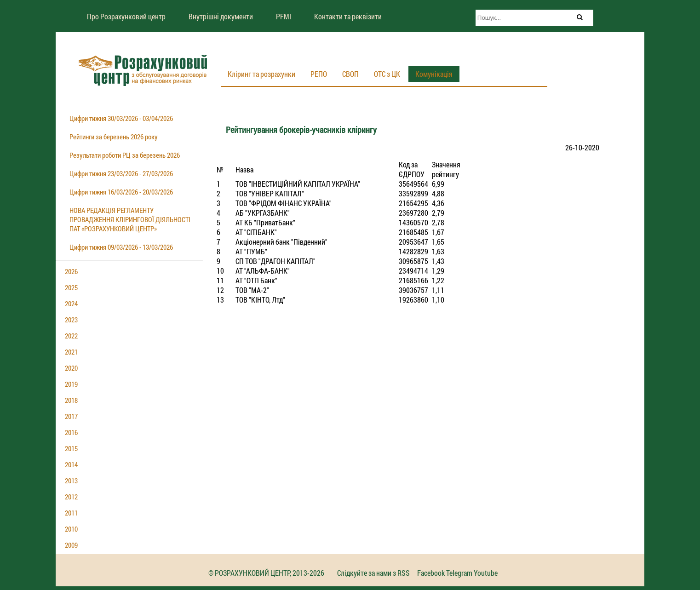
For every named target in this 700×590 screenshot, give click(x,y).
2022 (71, 336)
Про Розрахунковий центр (126, 16)
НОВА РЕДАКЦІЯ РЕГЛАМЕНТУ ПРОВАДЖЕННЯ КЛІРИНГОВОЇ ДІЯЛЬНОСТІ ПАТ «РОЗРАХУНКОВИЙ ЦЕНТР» (130, 219)
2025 (71, 287)
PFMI (284, 16)
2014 (71, 464)
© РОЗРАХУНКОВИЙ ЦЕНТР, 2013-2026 (266, 573)
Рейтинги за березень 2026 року (114, 137)
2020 (71, 368)
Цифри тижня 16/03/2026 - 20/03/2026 (121, 192)
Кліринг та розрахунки (261, 74)
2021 (71, 352)
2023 (71, 320)
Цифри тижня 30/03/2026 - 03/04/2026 (121, 118)
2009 (71, 545)
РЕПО (319, 74)
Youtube (486, 573)
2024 (71, 304)
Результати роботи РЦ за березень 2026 (125, 155)
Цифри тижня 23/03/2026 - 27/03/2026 (121, 173)
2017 (71, 416)
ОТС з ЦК (387, 74)
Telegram (459, 573)
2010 (71, 529)
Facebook (431, 573)
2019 (71, 384)
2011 (71, 513)
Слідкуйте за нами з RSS (373, 573)
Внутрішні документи (221, 16)
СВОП (350, 74)
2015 (71, 448)
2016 (71, 432)
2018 (71, 400)
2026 (71, 271)
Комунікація (434, 74)
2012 (71, 497)
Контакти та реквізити (348, 16)
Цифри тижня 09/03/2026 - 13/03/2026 (121, 247)
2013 (71, 481)
